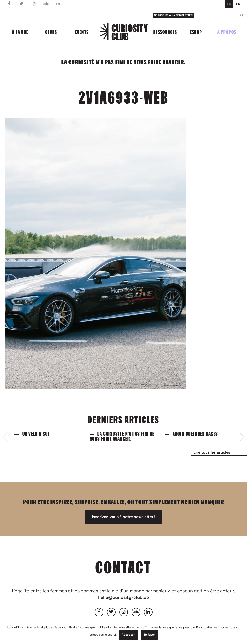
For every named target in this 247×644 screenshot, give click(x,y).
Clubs (51, 32)
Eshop (196, 32)
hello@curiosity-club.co (123, 597)
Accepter (128, 635)
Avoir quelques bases (195, 434)
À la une (20, 32)
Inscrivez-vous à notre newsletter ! (124, 517)
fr (229, 4)
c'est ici (110, 635)
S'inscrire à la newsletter (173, 15)
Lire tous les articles (212, 452)
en (238, 4)
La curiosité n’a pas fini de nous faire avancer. (122, 436)
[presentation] (5, 437)
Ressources (165, 32)
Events (82, 32)
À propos (227, 32)
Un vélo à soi (36, 434)
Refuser (150, 635)
